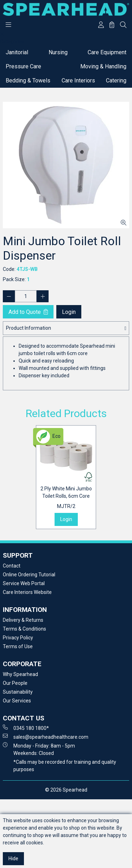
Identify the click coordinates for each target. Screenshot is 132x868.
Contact (12, 566)
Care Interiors (78, 80)
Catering (116, 80)
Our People (15, 683)
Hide (13, 858)
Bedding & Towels (28, 80)
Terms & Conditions (24, 629)
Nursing (58, 52)
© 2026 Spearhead (66, 790)
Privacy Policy (18, 638)
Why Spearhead (20, 674)
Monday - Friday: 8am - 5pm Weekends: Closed (39, 749)
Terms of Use (18, 646)
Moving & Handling (103, 66)
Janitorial (17, 52)
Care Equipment (107, 52)
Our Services (17, 701)
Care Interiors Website (27, 592)
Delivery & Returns (23, 620)
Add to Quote (28, 312)
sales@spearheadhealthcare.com (46, 737)
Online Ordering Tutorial (29, 575)
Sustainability (18, 692)
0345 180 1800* (26, 728)
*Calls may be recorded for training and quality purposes (65, 766)
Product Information (29, 328)
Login (69, 312)
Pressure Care (23, 66)
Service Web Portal (24, 583)
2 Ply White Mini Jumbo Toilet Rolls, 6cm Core (66, 498)
